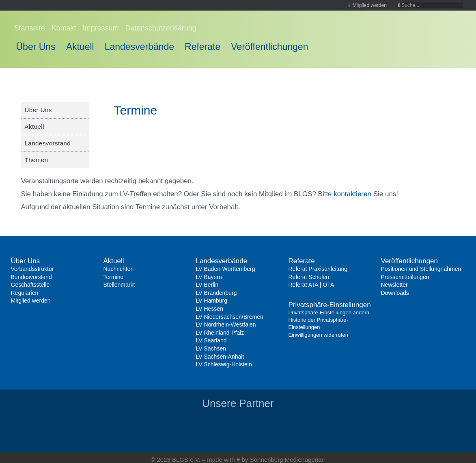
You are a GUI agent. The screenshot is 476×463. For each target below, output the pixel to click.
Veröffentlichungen (269, 47)
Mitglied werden (31, 301)
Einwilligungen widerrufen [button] (328, 380)
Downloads (395, 293)
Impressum (101, 28)
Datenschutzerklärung (161, 28)
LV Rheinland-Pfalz (220, 333)
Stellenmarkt (119, 285)
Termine (114, 277)
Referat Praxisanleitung (318, 269)
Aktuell (80, 47)
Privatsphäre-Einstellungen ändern (329, 313)
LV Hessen (210, 309)
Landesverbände (139, 47)
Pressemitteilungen (405, 277)
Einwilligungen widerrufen (318, 335)
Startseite (30, 28)
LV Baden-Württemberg (226, 269)
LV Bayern (209, 277)
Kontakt (64, 28)
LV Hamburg (212, 301)
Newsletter (394, 285)
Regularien (25, 293)
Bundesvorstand (31, 277)
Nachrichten (119, 269)
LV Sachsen (211, 348)
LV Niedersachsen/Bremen (230, 317)
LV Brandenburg (216, 293)
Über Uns (36, 47)
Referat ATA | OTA (311, 285)
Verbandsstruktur (32, 269)
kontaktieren (352, 194)
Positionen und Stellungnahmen (421, 269)
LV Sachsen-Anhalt (220, 357)
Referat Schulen (309, 277)
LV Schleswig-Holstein (224, 364)
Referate (202, 47)
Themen (37, 160)
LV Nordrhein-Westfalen (226, 325)
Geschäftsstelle (30, 285)
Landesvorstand (48, 143)
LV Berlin (207, 285)
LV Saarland (211, 340)
